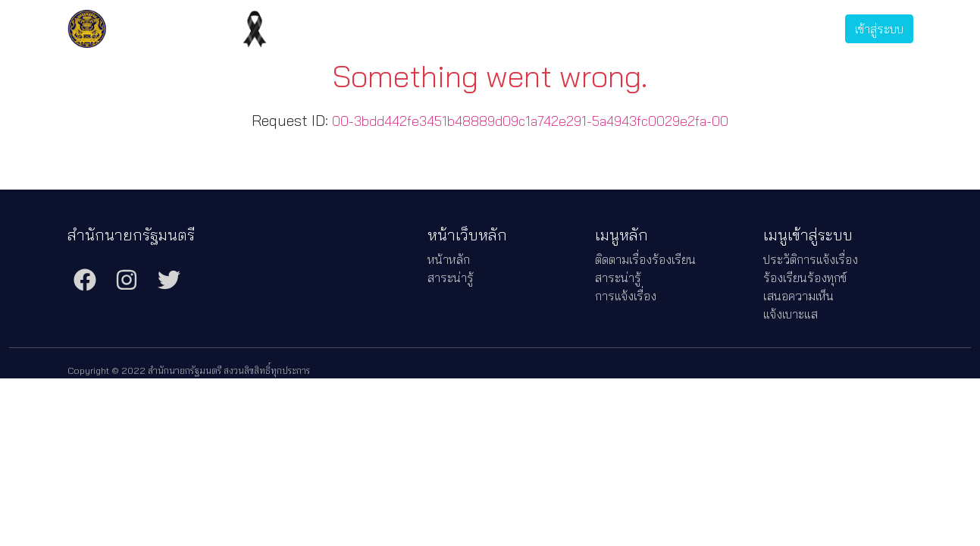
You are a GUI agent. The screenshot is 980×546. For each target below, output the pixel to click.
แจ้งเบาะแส (791, 314)
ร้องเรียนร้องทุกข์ (805, 278)
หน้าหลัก (449, 259)
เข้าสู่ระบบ (879, 29)
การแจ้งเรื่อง (596, 28)
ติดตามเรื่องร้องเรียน (455, 28)
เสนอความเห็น (798, 296)
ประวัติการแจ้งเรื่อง (679, 28)
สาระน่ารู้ (535, 28)
